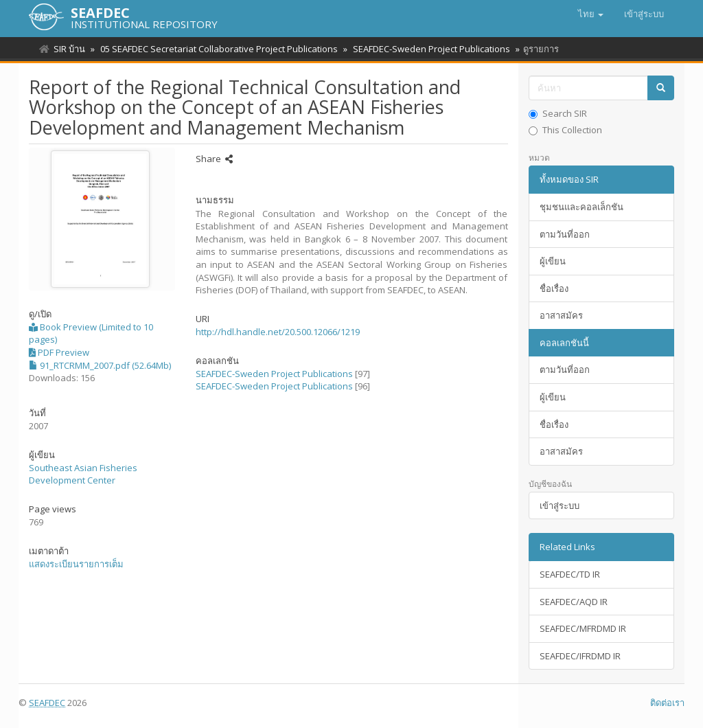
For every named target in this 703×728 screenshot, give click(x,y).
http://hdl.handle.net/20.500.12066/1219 (278, 332)
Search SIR (558, 113)
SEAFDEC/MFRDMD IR (583, 628)
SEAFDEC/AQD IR (574, 602)
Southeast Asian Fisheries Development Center (83, 474)
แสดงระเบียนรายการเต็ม (76, 564)
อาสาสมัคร (561, 315)
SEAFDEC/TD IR (570, 574)
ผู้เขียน (553, 261)
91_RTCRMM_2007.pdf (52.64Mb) (100, 365)
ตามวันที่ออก (565, 234)
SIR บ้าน (69, 49)
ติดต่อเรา (667, 703)
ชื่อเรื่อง (554, 288)
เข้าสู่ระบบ (560, 505)
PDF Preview (59, 352)
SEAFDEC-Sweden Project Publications (427, 49)
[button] (591, 14)
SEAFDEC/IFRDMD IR (580, 656)
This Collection (565, 130)
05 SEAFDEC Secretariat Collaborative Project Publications (217, 49)
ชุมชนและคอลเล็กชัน (581, 207)
